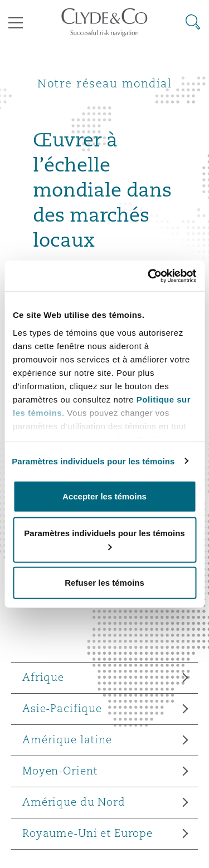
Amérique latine (67, 739)
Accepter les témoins (104, 496)
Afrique (43, 677)
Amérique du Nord (74, 802)
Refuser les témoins (104, 583)
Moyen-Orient (60, 771)
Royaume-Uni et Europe (88, 833)
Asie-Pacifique (62, 708)
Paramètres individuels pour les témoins (93, 461)
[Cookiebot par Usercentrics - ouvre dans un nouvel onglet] (149, 276)
